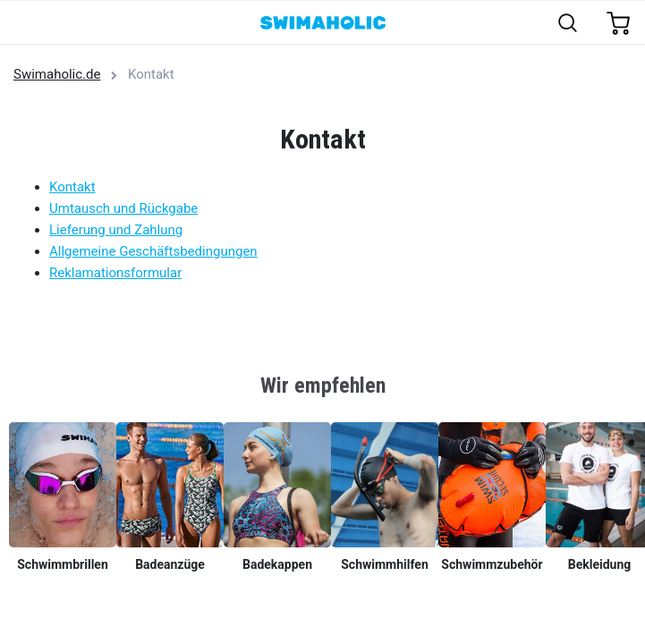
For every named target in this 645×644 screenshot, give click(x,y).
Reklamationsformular (115, 273)
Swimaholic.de (57, 74)
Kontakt (72, 187)
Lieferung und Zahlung (116, 230)
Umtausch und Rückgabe (123, 208)
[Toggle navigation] (24, 24)
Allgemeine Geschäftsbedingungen (153, 251)
